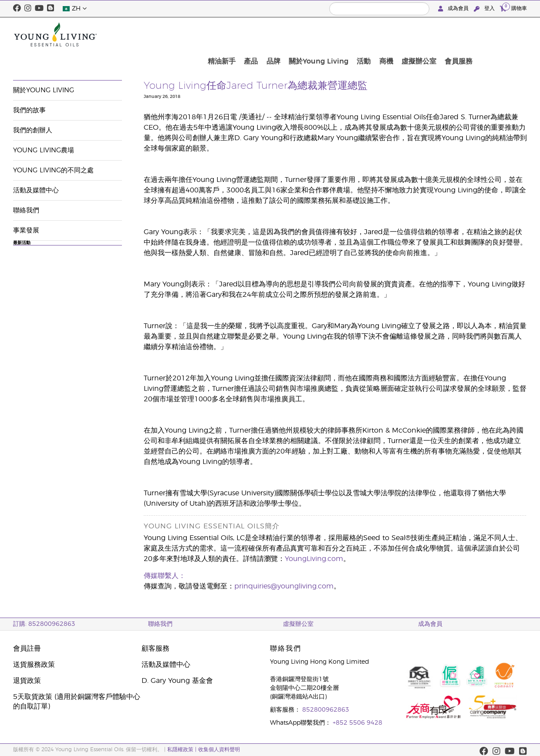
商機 (444, 34)
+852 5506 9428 (358, 723)
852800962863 (326, 710)
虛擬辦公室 (474, 34)
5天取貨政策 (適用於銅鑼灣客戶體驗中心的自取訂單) (77, 702)
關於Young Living (383, 34)
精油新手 (296, 34)
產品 (322, 34)
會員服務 (510, 34)
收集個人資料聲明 (219, 749)
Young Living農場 (44, 150)
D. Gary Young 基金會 (177, 681)
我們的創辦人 (33, 130)
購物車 (513, 8)
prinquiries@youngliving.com (284, 586)
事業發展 (26, 230)
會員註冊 (27, 648)
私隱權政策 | (182, 749)
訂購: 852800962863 (44, 624)
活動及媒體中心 (55, 60)
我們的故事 (29, 110)
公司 (19, 60)
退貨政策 (27, 681)
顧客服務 (155, 648)
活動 (425, 34)
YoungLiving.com (314, 559)
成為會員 (454, 8)
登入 (485, 8)
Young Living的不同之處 (53, 170)
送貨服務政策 (34, 665)
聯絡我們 (26, 210)
